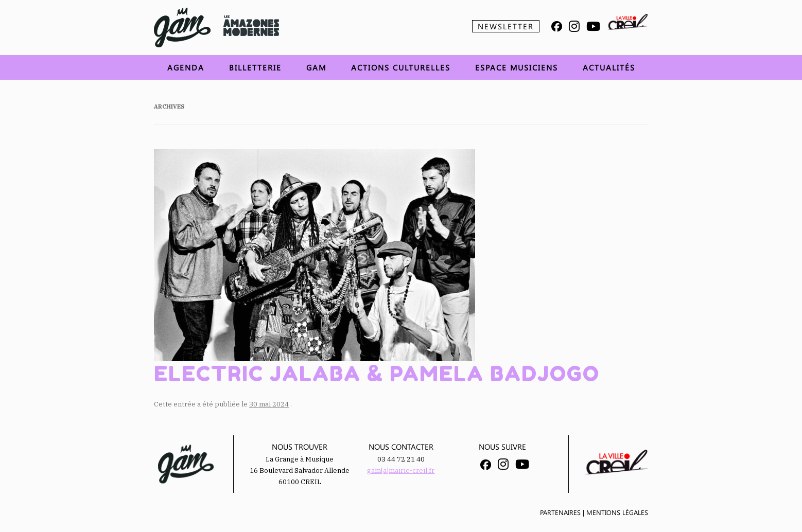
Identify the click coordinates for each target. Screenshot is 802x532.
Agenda (186, 67)
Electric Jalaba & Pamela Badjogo (377, 374)
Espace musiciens (517, 67)
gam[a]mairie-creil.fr (401, 471)
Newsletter (506, 26)
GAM (316, 67)
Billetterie (255, 67)
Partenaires (560, 512)
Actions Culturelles (401, 67)
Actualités (609, 67)
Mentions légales (617, 512)
